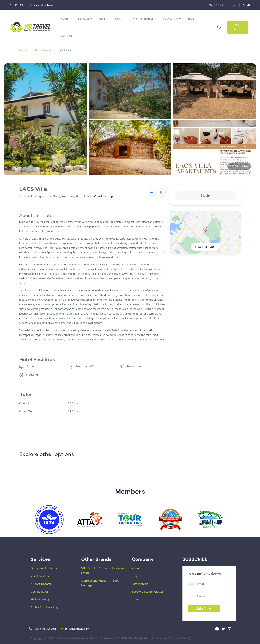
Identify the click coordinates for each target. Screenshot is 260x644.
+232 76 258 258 (215, 5)
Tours (119, 19)
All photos (239, 166)
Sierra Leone (43, 50)
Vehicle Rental (40, 592)
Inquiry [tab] (206, 195)
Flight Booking (40, 599)
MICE (102, 19)
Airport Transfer (41, 584)
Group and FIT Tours (44, 568)
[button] (33, 520)
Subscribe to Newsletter (148, 592)
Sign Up (247, 5)
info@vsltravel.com (41, 5)
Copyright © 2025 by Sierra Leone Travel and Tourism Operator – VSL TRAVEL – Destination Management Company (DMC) (110, 638)
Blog (191, 19)
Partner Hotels (143, 19)
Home (65, 19)
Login (233, 5)
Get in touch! (236, 27)
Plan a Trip (172, 19)
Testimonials (140, 584)
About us (138, 568)
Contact (67, 36)
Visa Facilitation (41, 576)
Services (85, 19)
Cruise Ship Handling (44, 607)
